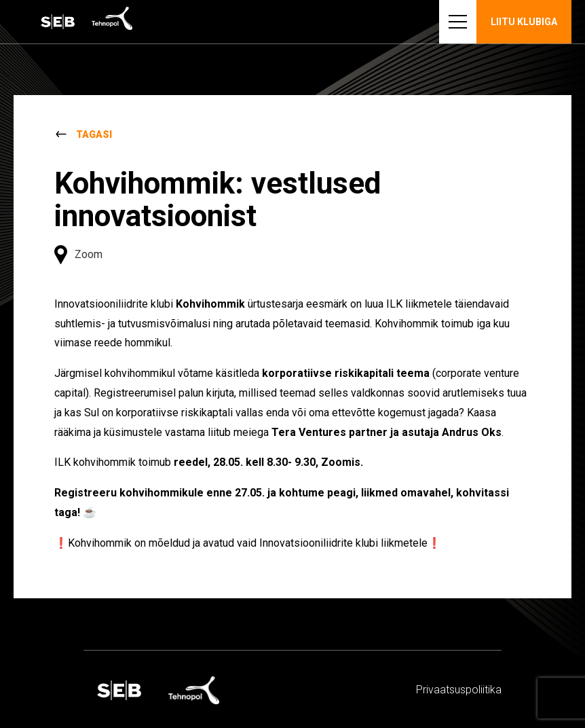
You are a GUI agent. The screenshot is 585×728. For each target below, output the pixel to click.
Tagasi (94, 134)
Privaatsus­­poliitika (459, 690)
